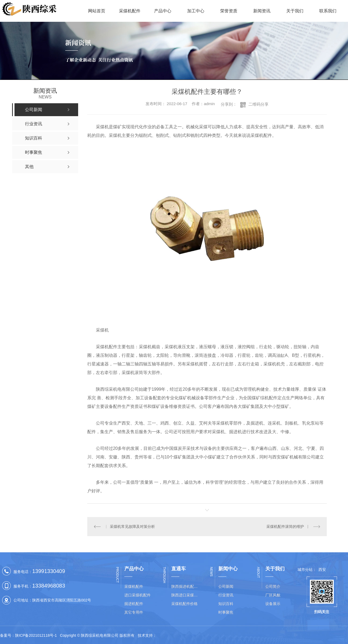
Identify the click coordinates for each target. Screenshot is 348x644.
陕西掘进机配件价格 (186, 586)
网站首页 (97, 11)
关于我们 (295, 11)
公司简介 (273, 586)
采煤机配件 (130, 11)
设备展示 (273, 604)
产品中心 (163, 11)
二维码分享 (258, 104)
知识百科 (226, 604)
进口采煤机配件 (137, 595)
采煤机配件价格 (184, 604)
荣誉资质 (229, 11)
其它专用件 (134, 612)
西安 (322, 570)
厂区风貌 (273, 595)
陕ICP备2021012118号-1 (36, 635)
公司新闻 (226, 586)
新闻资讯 (262, 11)
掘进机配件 (134, 604)
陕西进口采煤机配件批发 (186, 595)
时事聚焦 (226, 612)
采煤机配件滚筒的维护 (285, 526)
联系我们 (328, 11)
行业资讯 (226, 595)
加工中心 (196, 11)
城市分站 (305, 570)
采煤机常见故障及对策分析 (132, 526)
